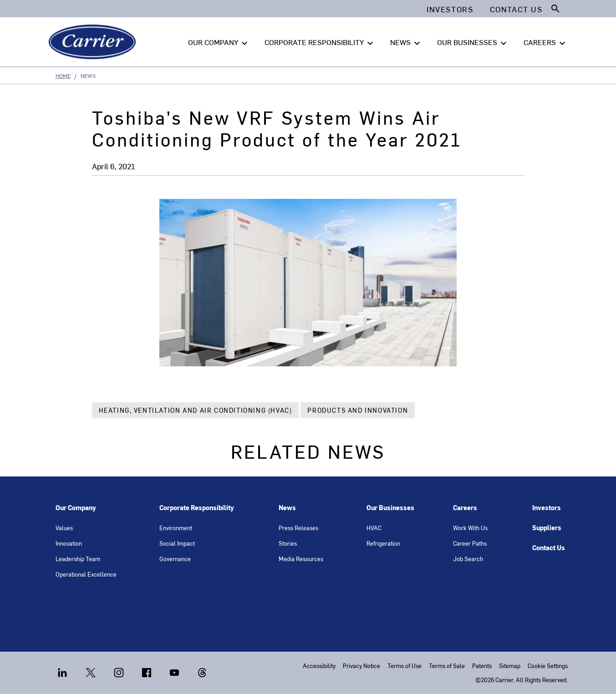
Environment (176, 528)
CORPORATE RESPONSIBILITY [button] (320, 42)
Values (64, 528)
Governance (175, 559)
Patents (482, 666)
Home (63, 76)
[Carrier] (94, 42)
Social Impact (177, 543)
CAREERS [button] (546, 42)
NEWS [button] (406, 42)
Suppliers (547, 528)
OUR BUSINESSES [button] (473, 42)
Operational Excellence (86, 574)
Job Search (468, 559)
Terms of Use (405, 666)
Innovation (69, 543)
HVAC (374, 528)
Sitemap (510, 666)
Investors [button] (450, 9)
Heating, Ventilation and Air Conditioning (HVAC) (196, 410)
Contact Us (549, 548)
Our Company (76, 508)
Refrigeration (383, 543)
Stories (288, 543)
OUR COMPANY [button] (219, 42)
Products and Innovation (358, 410)
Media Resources (301, 559)
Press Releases (298, 528)
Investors (547, 508)
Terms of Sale (447, 666)
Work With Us (470, 528)
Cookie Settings (548, 666)
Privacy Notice (361, 666)
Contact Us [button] (516, 9)
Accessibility (319, 666)
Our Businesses (390, 508)
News (287, 508)
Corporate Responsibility (197, 508)
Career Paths (470, 543)
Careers (465, 508)
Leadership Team (78, 559)
